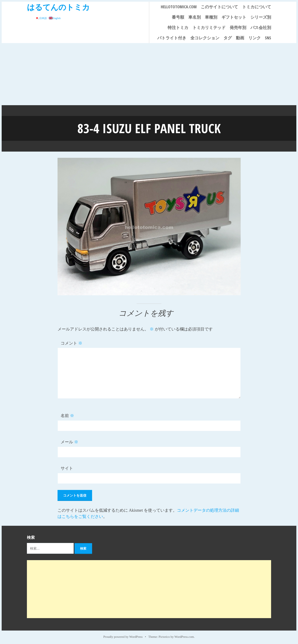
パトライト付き (172, 38)
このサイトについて (219, 7)
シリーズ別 (261, 17)
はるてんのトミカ (58, 7)
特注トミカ (178, 27)
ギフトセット (234, 17)
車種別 (211, 17)
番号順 (178, 17)
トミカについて (257, 7)
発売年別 (238, 27)
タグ (228, 38)
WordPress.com (184, 636)
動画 (240, 38)
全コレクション (205, 38)
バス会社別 (261, 27)
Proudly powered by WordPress (123, 636)
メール (69, 441)
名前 (67, 415)
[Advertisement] (149, 74)
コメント (71, 343)
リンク (255, 38)
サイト (67, 468)
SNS (268, 38)
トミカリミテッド (209, 27)
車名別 (195, 17)
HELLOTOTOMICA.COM (179, 7)
